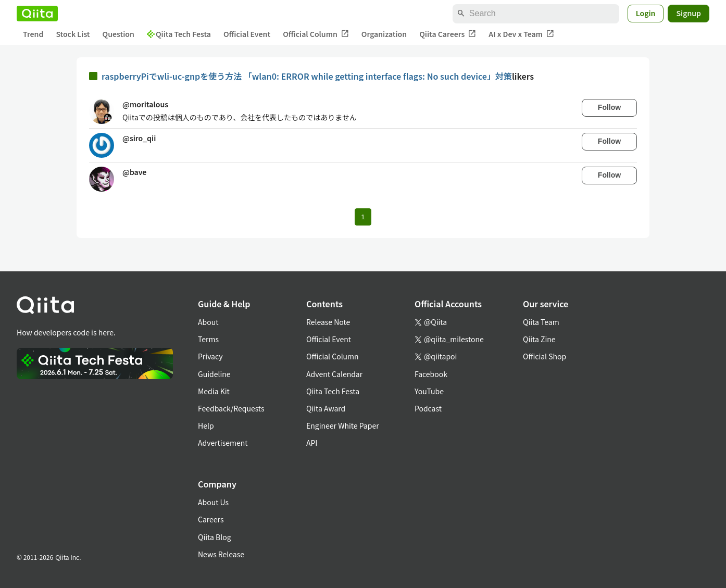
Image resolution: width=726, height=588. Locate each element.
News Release (221, 554)
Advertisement (223, 443)
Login (646, 13)
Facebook (431, 374)
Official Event (247, 34)
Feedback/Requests (231, 408)
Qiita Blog (215, 537)
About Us (213, 502)
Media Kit (214, 391)
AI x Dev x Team (521, 34)
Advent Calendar (334, 374)
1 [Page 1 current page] (363, 217)
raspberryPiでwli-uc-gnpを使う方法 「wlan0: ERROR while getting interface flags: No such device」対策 (307, 76)
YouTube (429, 391)
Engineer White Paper (343, 426)
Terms (208, 339)
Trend (33, 34)
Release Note (328, 322)
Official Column (316, 34)
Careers (211, 519)
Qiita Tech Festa (179, 34)
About (208, 322)
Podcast (428, 408)
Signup (689, 13)
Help (206, 426)
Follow (609, 107)
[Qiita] (37, 14)
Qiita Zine (539, 339)
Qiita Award (326, 408)
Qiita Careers (448, 34)
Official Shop (544, 356)
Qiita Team (541, 322)
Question (118, 34)
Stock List (73, 34)
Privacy (210, 356)
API (312, 443)
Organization (384, 34)
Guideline (214, 374)
